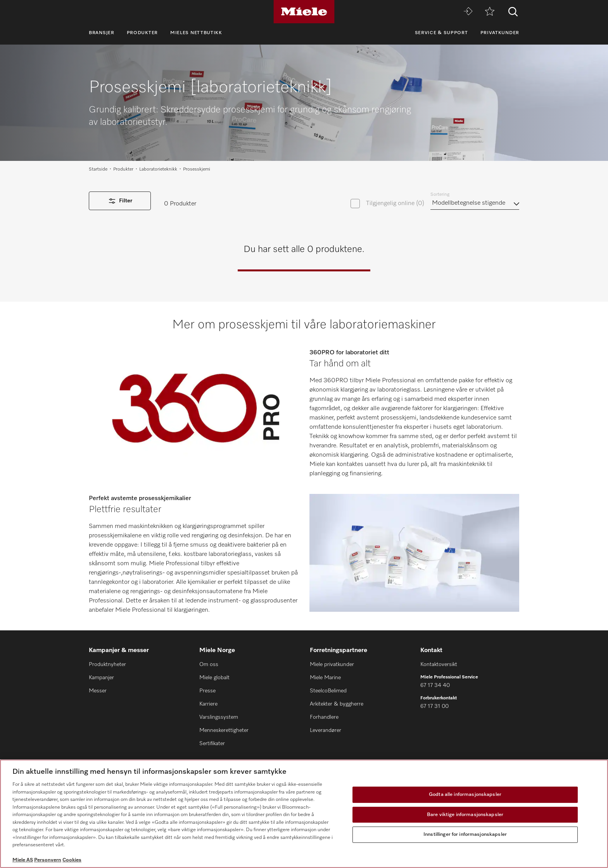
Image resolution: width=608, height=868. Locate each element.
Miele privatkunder (332, 664)
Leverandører (326, 730)
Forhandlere (324, 717)
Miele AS (23, 860)
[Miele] (304, 12)
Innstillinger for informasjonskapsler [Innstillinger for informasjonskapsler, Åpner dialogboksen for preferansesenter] (465, 834)
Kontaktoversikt (439, 664)
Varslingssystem (219, 717)
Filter (120, 201)
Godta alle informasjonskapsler (465, 795)
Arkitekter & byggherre (337, 704)
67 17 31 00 (434, 706)
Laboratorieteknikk (158, 169)
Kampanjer (101, 678)
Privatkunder (500, 33)
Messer (98, 691)
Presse (207, 691)
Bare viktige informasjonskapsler (465, 815)
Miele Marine (325, 678)
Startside (98, 169)
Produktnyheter (107, 664)
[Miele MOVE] (468, 12)
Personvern (48, 860)
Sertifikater (212, 744)
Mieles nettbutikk (196, 33)
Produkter (142, 33)
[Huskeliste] (490, 12)
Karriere (208, 704)
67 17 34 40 (435, 685)
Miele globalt (214, 678)
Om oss (209, 664)
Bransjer (102, 33)
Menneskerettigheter (224, 730)
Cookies (72, 860)
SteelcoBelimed (328, 691)
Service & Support (441, 33)
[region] (304, 814)
